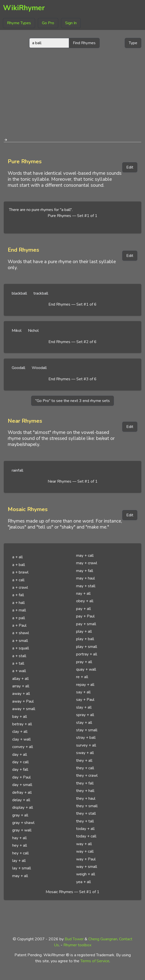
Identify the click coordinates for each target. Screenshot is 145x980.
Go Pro (48, 23)
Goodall (18, 368)
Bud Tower (74, 939)
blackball (19, 293)
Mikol (17, 331)
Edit (130, 167)
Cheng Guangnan (103, 939)
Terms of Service (95, 961)
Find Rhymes (84, 43)
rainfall (17, 470)
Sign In (71, 23)
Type (133, 43)
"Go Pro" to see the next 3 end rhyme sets (72, 401)
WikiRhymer (24, 8)
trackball (41, 293)
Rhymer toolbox (77, 945)
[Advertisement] (73, 91)
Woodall (39, 368)
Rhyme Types (19, 23)
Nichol (33, 331)
